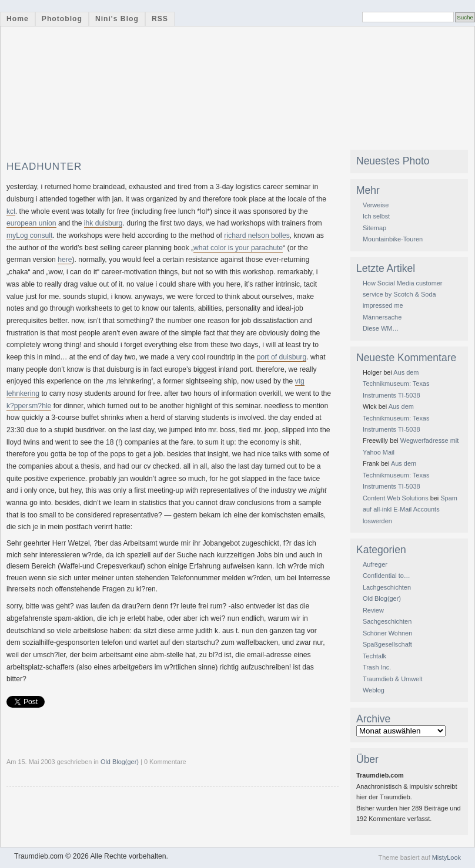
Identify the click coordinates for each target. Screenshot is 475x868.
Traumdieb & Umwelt (393, 679)
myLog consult (29, 235)
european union (31, 223)
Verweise (376, 205)
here (65, 260)
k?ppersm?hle (29, 406)
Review (373, 610)
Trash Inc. (377, 667)
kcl (11, 211)
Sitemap (374, 228)
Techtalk (374, 656)
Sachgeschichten (387, 621)
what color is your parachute (238, 248)
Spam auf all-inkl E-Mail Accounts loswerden (410, 509)
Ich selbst (376, 216)
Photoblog (62, 19)
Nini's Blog (117, 19)
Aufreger (375, 564)
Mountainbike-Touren (393, 239)
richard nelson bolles (257, 235)
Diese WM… (381, 328)
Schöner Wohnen (387, 633)
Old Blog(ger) (120, 762)
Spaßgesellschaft (387, 644)
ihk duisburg (103, 223)
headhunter (44, 166)
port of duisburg (282, 357)
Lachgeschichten (387, 587)
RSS (160, 19)
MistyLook (446, 857)
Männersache (382, 317)
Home (18, 19)
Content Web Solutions (396, 498)
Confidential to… (387, 576)
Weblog (374, 690)
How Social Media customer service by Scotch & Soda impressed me (403, 295)
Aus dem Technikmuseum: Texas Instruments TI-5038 (396, 384)
